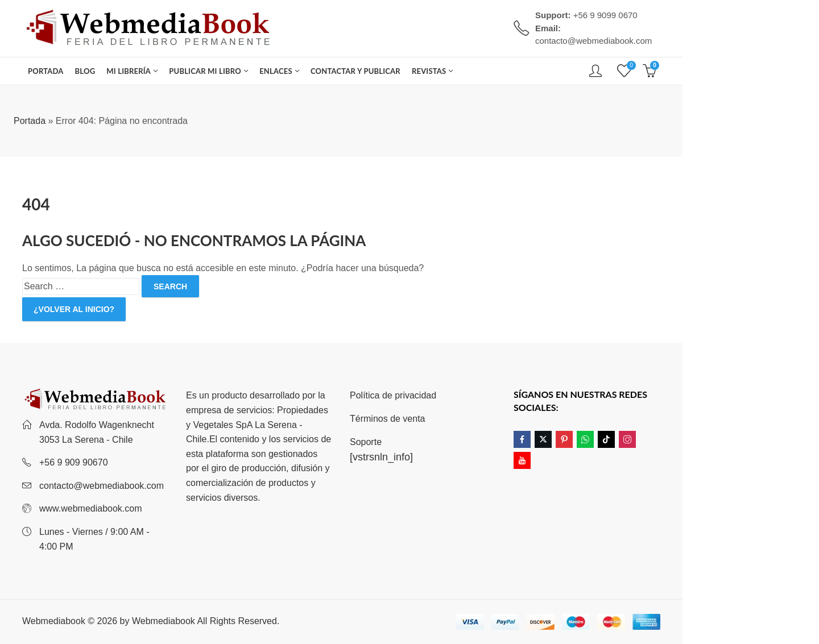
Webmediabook (164, 621)
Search (170, 286)
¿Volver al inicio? (74, 309)
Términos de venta (388, 419)
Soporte (366, 442)
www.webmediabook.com (91, 508)
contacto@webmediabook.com (102, 486)
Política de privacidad (393, 395)
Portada (30, 121)
